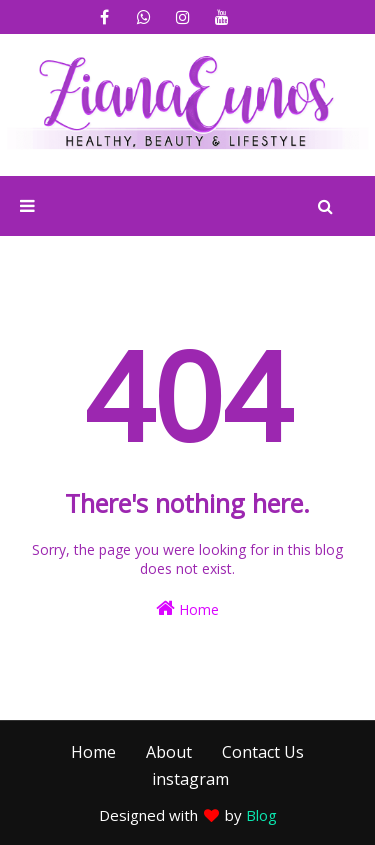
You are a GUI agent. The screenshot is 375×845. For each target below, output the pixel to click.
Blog (261, 815)
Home (187, 608)
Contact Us (263, 752)
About (169, 752)
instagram (190, 779)
